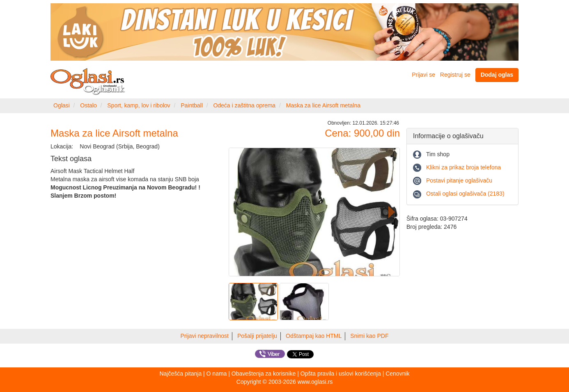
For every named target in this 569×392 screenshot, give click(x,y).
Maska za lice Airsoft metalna (323, 105)
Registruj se (455, 75)
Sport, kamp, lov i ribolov (139, 105)
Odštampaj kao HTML (314, 336)
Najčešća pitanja (180, 374)
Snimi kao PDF (369, 336)
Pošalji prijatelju (257, 336)
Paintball (192, 105)
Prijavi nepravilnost (205, 336)
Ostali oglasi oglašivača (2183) (465, 194)
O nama (217, 374)
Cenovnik (397, 374)
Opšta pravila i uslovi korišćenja (341, 374)
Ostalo (88, 105)
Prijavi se (423, 75)
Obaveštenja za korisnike (264, 374)
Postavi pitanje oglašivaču (459, 180)
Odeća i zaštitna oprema (244, 105)
